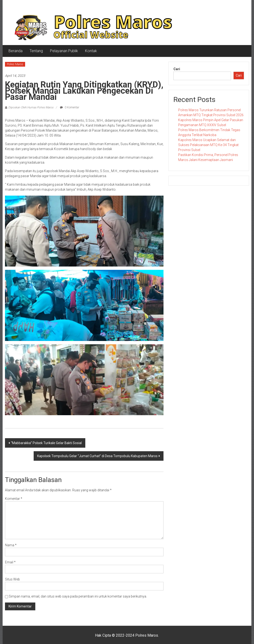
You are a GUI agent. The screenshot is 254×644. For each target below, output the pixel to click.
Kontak (91, 51)
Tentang (36, 51)
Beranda (16, 51)
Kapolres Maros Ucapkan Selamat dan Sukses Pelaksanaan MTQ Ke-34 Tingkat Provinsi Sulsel (208, 145)
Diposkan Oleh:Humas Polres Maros (31, 107)
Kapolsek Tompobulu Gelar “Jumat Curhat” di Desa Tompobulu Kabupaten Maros (97, 456)
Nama (11, 545)
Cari (177, 69)
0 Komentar (70, 107)
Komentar (14, 499)
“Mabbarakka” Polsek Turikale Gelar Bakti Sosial (46, 443)
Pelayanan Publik (64, 51)
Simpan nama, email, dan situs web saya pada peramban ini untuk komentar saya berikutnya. (78, 596)
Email (10, 562)
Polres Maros (15, 64)
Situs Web (12, 579)
